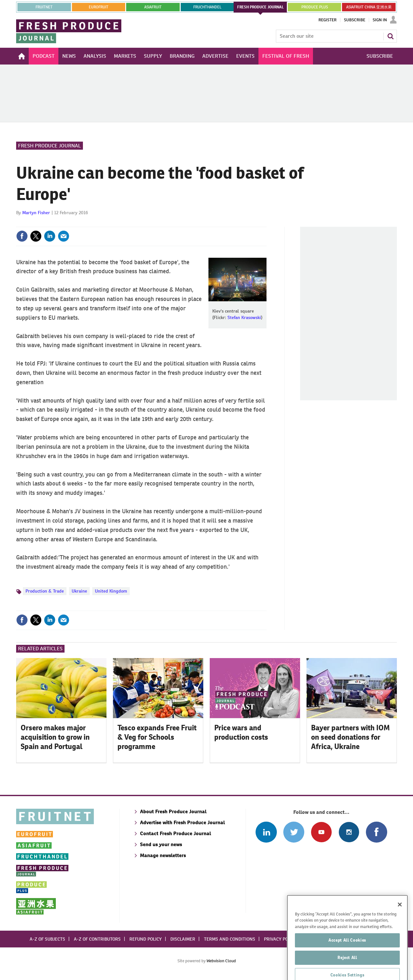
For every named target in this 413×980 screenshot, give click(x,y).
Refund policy (146, 939)
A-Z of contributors (97, 939)
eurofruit (99, 7)
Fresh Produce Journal (50, 146)
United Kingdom (111, 591)
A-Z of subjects (47, 939)
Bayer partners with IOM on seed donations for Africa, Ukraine (350, 737)
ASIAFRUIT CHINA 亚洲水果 (369, 7)
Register (327, 20)
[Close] (400, 925)
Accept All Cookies (347, 960)
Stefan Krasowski (244, 317)
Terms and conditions (230, 939)
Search (390, 36)
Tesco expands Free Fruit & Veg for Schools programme (157, 737)
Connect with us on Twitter (294, 832)
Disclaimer (183, 939)
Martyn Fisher (36, 213)
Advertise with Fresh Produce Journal (182, 822)
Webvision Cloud (221, 961)
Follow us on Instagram (349, 832)
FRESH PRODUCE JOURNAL (261, 7)
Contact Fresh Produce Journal (176, 833)
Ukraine (79, 591)
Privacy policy (280, 939)
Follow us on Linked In (266, 832)
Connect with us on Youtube (321, 832)
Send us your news (161, 844)
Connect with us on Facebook (376, 832)
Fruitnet (44, 7)
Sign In (380, 20)
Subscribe (355, 20)
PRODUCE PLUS (315, 7)
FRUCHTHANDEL (207, 7)
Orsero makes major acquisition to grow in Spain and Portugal (55, 737)
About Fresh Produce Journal (173, 811)
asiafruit (153, 7)
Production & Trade (45, 591)
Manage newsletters (163, 855)
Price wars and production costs (241, 732)
